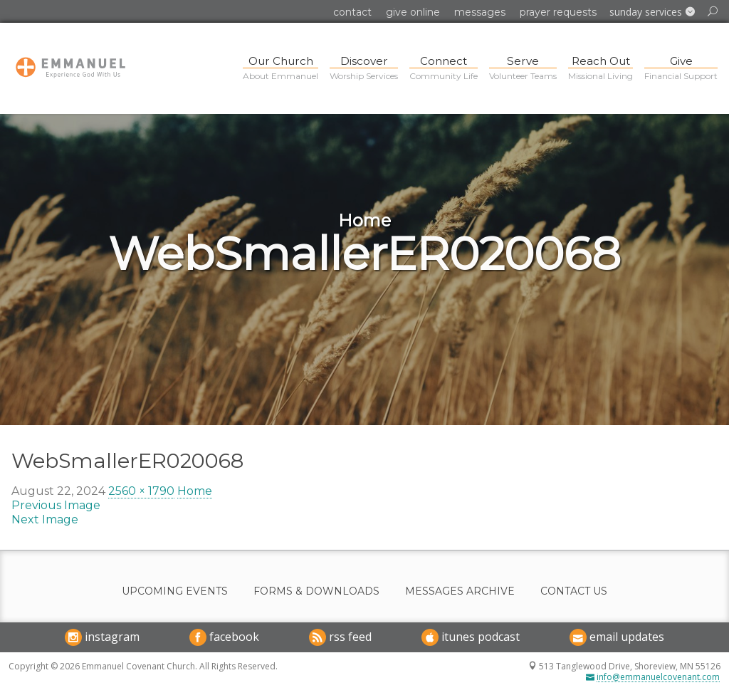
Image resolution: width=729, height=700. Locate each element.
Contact (352, 12)
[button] (652, 12)
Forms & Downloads (316, 591)
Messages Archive (460, 591)
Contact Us (574, 591)
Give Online (413, 12)
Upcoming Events (175, 591)
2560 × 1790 (141, 491)
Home (195, 491)
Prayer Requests (558, 12)
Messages (480, 12)
